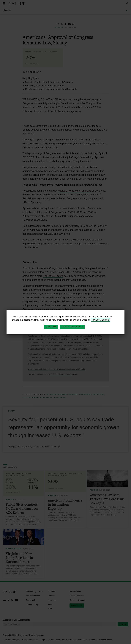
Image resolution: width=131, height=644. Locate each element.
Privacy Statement (100, 320)
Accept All (51, 327)
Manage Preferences (72, 327)
